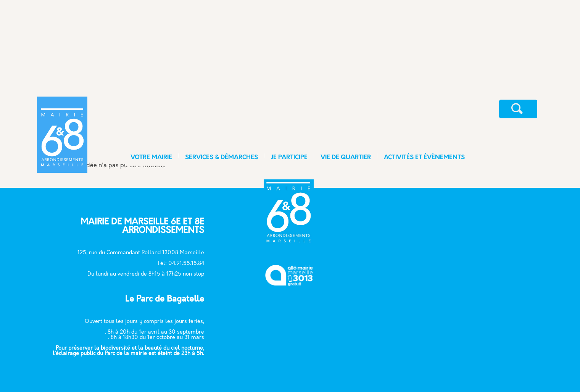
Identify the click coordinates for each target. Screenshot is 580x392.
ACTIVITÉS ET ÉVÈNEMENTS (424, 158)
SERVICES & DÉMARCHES (222, 158)
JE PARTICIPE (289, 158)
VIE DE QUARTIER (346, 158)
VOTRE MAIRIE (151, 158)
